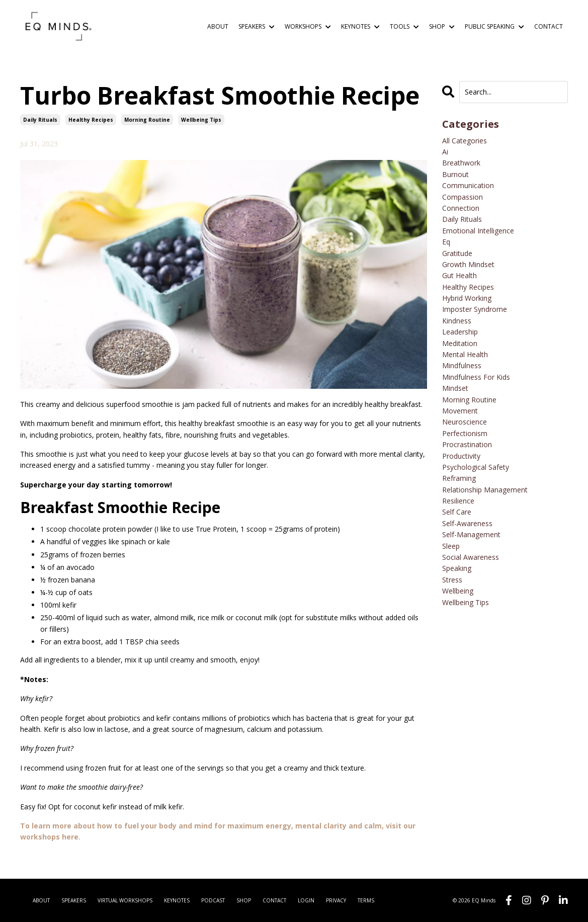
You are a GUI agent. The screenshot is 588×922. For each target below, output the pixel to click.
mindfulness (462, 365)
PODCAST (213, 900)
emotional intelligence (478, 231)
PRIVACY (336, 900)
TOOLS (404, 26)
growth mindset (468, 264)
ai (445, 152)
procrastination (467, 444)
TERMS (366, 900)
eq (446, 242)
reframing (459, 478)
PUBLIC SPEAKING (494, 26)
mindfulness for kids (476, 377)
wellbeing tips (201, 120)
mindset (455, 388)
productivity (461, 456)
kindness (457, 321)
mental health (465, 354)
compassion (463, 197)
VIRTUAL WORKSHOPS (125, 900)
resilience (458, 501)
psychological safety (476, 467)
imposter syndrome (475, 309)
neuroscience (465, 422)
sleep (451, 546)
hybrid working (467, 298)
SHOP (442, 26)
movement (460, 411)
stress (452, 580)
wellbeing (458, 591)
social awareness (471, 557)
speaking (457, 568)
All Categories (465, 141)
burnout (455, 174)
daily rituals (40, 120)
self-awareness (467, 523)
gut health (459, 275)
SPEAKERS (257, 26)
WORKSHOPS (308, 26)
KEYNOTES (360, 26)
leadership (460, 332)
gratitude (457, 253)
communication (468, 185)
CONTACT (549, 26)
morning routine (147, 120)
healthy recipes (91, 120)
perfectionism (465, 433)
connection (461, 208)
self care (457, 512)
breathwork (461, 163)
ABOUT (218, 26)
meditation (460, 343)
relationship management (485, 490)
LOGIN (306, 900)
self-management (471, 534)
